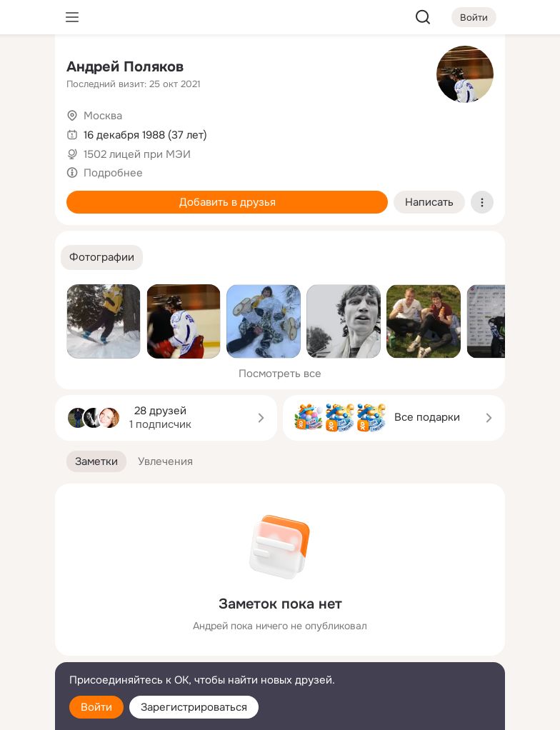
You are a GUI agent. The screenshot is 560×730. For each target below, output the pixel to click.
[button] (102, 257)
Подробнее (113, 173)
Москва (103, 116)
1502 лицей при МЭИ (137, 154)
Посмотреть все (280, 374)
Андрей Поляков (125, 67)
